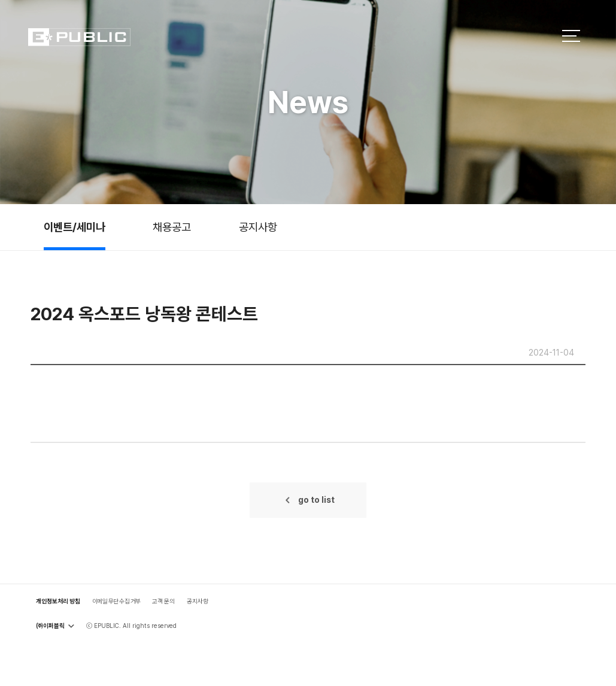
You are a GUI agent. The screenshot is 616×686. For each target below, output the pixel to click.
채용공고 (172, 227)
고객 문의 (163, 601)
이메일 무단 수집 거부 (116, 601)
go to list (316, 500)
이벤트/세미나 (75, 227)
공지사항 (258, 227)
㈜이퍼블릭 (55, 626)
